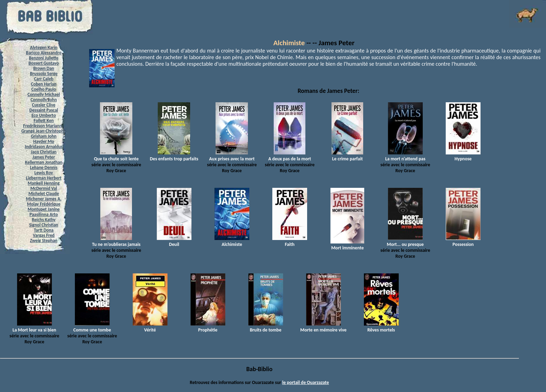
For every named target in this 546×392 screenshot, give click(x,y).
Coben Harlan (44, 84)
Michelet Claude (44, 194)
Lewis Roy (44, 173)
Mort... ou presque (405, 241)
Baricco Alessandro (44, 53)
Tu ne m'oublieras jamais (116, 241)
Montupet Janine (44, 209)
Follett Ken (44, 121)
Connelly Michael (44, 94)
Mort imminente (347, 245)
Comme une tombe (92, 327)
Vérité (150, 327)
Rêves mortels (381, 327)
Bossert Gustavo (44, 63)
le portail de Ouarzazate (305, 382)
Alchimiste (289, 43)
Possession (463, 241)
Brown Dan (44, 68)
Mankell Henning (44, 183)
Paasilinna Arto (44, 214)
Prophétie (208, 327)
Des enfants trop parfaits (174, 156)
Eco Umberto (44, 115)
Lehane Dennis (44, 167)
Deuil (174, 241)
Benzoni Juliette (44, 58)
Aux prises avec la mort (232, 156)
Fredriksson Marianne (44, 126)
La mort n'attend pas (405, 156)
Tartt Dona (44, 230)
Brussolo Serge (44, 74)
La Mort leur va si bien (34, 327)
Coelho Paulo (44, 89)
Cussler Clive (44, 105)
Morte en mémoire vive (323, 327)
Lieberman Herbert (44, 178)
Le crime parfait (347, 156)
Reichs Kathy (44, 220)
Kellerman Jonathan (44, 162)
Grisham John (44, 136)
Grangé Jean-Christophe (44, 131)
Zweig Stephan (44, 241)
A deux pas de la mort (290, 156)
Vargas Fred (44, 235)
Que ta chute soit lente (116, 156)
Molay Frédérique (44, 204)
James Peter (44, 157)
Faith (290, 241)
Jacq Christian (44, 152)
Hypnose (463, 156)
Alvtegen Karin (44, 47)
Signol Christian (44, 225)
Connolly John (44, 100)
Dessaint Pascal (44, 110)
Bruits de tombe (266, 327)
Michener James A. (44, 199)
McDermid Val (44, 188)
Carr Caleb (44, 79)
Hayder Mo (44, 141)
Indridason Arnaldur (44, 147)
